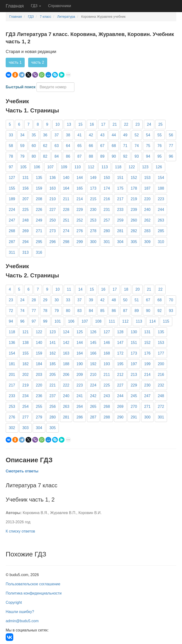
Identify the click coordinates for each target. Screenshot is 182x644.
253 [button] (93, 220)
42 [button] (91, 135)
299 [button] (80, 242)
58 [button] (11, 146)
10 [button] (58, 124)
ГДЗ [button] (36, 6)
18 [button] (126, 289)
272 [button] (161, 406)
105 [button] (23, 167)
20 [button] (138, 289)
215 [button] (93, 199)
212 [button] (120, 375)
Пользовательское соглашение (33, 584)
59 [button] (22, 146)
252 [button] (80, 220)
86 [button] (68, 156)
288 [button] (107, 417)
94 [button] (148, 156)
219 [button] (134, 199)
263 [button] (161, 220)
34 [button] (22, 135)
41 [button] (80, 135)
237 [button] (52, 396)
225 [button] (25, 210)
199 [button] (148, 364)
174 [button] (107, 188)
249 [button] (39, 220)
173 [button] (93, 188)
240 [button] (148, 210)
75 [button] (148, 146)
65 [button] (80, 146)
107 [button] (51, 167)
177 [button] (161, 353)
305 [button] (134, 242)
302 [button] (12, 428)
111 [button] (112, 321)
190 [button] (80, 364)
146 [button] (107, 343)
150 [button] (107, 178)
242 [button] (93, 396)
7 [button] (29, 124)
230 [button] (93, 210)
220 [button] (148, 199)
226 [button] (39, 210)
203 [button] (39, 375)
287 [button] (12, 242)
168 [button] (107, 353)
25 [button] (160, 124)
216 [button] (107, 199)
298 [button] (66, 242)
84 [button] (57, 156)
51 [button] (137, 300)
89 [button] (102, 156)
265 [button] (93, 406)
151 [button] (120, 178)
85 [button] (102, 311)
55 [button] (159, 135)
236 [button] (39, 396)
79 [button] (22, 156)
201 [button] (12, 375)
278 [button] (93, 231)
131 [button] (25, 178)
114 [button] (152, 321)
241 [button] (80, 396)
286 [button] (80, 417)
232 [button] (161, 385)
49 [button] (125, 135)
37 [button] (57, 135)
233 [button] (120, 210)
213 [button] (134, 375)
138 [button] (25, 343)
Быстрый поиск (21, 87)
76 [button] (159, 146)
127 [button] (12, 178)
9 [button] (47, 124)
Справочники (60, 6)
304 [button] (120, 242)
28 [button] (34, 300)
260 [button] (134, 220)
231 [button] (107, 210)
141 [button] (52, 343)
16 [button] (92, 124)
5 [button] (10, 124)
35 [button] (34, 135)
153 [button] (148, 178)
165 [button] (80, 188)
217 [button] (120, 199)
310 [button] (161, 242)
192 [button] (93, 364)
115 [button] (166, 321)
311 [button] (12, 252)
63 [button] (57, 146)
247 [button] (12, 220)
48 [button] (114, 300)
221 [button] (52, 385)
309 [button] (148, 242)
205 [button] (52, 375)
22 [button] (126, 124)
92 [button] (125, 156)
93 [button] (137, 156)
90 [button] (114, 156)
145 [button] (93, 343)
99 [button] (45, 321)
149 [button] (93, 178)
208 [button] (39, 199)
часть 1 (15, 62)
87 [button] (80, 156)
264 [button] (80, 406)
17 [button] (103, 124)
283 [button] (148, 231)
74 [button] (137, 146)
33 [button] (11, 135)
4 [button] (10, 289)
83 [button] (80, 311)
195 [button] (120, 364)
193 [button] (107, 364)
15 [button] (80, 124)
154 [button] (161, 178)
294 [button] (25, 242)
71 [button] (125, 146)
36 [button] (45, 135)
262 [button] (148, 220)
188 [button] (161, 188)
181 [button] (12, 364)
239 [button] (134, 210)
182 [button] (25, 364)
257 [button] (107, 220)
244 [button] (161, 210)
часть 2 (38, 62)
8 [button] (38, 124)
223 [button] (161, 199)
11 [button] (69, 289)
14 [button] (80, 289)
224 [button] (12, 210)
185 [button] (52, 364)
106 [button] (37, 167)
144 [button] (80, 178)
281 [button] (120, 231)
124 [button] (66, 332)
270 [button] (134, 406)
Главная (15, 6)
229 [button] (80, 210)
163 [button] (52, 188)
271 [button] (39, 231)
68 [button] (114, 146)
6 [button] (19, 124)
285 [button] (161, 231)
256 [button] (52, 406)
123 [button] (145, 167)
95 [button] (159, 156)
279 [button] (39, 417)
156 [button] (25, 188)
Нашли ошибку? (20, 612)
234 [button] (25, 396)
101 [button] (58, 321)
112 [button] (91, 167)
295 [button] (39, 242)
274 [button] (66, 231)
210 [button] (52, 199)
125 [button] (80, 332)
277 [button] (25, 417)
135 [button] (39, 178)
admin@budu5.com (22, 621)
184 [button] (39, 364)
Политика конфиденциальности (34, 593)
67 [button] (102, 146)
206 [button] (66, 375)
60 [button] (34, 146)
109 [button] (64, 167)
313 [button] (25, 252)
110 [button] (78, 167)
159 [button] (39, 188)
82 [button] (45, 156)
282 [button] (134, 231)
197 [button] (134, 364)
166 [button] (93, 353)
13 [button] (69, 124)
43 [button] (102, 135)
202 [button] (25, 375)
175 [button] (120, 188)
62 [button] (45, 146)
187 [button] (148, 188)
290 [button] (120, 417)
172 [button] (120, 353)
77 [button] (171, 146)
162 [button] (52, 353)
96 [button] (171, 156)
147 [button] (120, 343)
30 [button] (57, 300)
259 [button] (120, 220)
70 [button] (171, 300)
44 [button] (114, 135)
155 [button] (12, 188)
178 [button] (134, 188)
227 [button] (52, 210)
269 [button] (25, 231)
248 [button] (25, 220)
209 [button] (80, 375)
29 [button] (45, 300)
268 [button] (12, 231)
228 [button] (66, 210)
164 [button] (66, 188)
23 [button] (138, 124)
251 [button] (66, 220)
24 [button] (149, 124)
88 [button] (91, 156)
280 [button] (107, 231)
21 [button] (115, 124)
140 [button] (66, 178)
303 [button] (25, 428)
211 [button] (66, 199)
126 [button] (159, 167)
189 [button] (12, 199)
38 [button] (68, 135)
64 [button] (68, 146)
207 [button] (25, 199)
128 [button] (120, 332)
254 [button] (25, 406)
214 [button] (80, 199)
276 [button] (80, 231)
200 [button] (161, 364)
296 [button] (52, 242)
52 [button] (137, 135)
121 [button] (25, 332)
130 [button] (134, 332)
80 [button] (34, 156)
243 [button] (107, 396)
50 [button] (125, 300)
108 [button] (98, 321)
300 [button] (93, 242)
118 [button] (118, 167)
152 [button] (134, 178)
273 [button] (52, 231)
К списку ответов (20, 531)
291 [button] (134, 417)
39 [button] (91, 300)
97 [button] (11, 167)
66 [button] (91, 146)
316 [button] (39, 252)
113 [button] (105, 167)
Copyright (14, 602)
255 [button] (39, 406)
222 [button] (66, 385)
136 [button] (52, 178)
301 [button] (107, 242)
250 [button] (52, 220)
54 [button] (148, 135)
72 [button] (11, 311)
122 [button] (132, 167)
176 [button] (148, 353)
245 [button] (134, 396)
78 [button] (11, 156)
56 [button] (171, 135)
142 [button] (66, 343)
